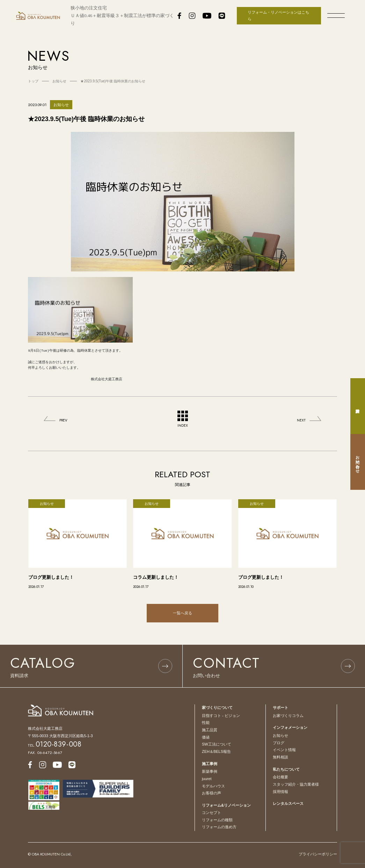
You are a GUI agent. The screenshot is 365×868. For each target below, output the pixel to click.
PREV (63, 420)
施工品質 (210, 730)
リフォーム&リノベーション (226, 805)
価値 (206, 737)
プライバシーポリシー (318, 854)
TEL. (55, 745)
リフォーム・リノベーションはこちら (278, 16)
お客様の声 (211, 793)
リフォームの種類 (217, 820)
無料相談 (280, 757)
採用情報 (280, 792)
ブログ (279, 743)
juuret (207, 779)
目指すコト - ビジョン (221, 716)
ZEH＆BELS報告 (216, 751)
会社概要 (280, 777)
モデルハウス (213, 786)
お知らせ (280, 735)
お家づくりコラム (288, 716)
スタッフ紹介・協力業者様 (296, 784)
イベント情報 (284, 750)
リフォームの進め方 (219, 827)
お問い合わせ (358, 462)
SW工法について (217, 744)
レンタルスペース (288, 803)
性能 (206, 723)
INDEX (183, 419)
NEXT (301, 420)
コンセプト (211, 813)
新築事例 (210, 771)
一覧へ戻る (182, 613)
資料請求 (358, 406)
